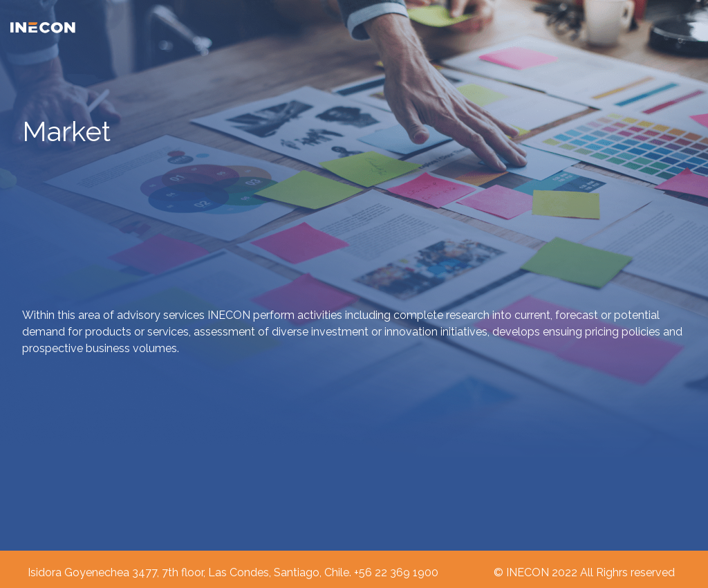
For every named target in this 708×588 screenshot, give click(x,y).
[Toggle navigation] (689, 27)
